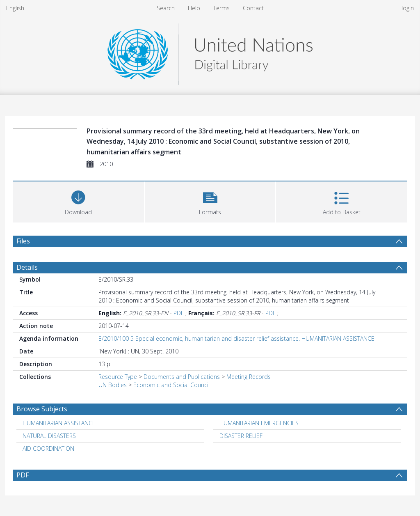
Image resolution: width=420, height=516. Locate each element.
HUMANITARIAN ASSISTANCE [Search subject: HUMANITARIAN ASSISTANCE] (59, 423)
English (15, 8)
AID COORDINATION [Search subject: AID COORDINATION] (48, 448)
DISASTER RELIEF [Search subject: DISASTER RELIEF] (241, 436)
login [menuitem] (408, 8)
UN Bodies (113, 385)
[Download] (79, 201)
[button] (210, 201)
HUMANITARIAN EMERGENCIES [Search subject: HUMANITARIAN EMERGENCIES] (259, 423)
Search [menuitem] (166, 8)
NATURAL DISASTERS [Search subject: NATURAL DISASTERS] (49, 436)
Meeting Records (249, 377)
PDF (179, 313)
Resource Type (118, 377)
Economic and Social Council (171, 385)
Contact (253, 8)
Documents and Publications (182, 377)
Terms (221, 8)
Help (194, 8)
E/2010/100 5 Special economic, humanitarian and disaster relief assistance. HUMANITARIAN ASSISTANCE (236, 338)
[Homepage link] (210, 52)
